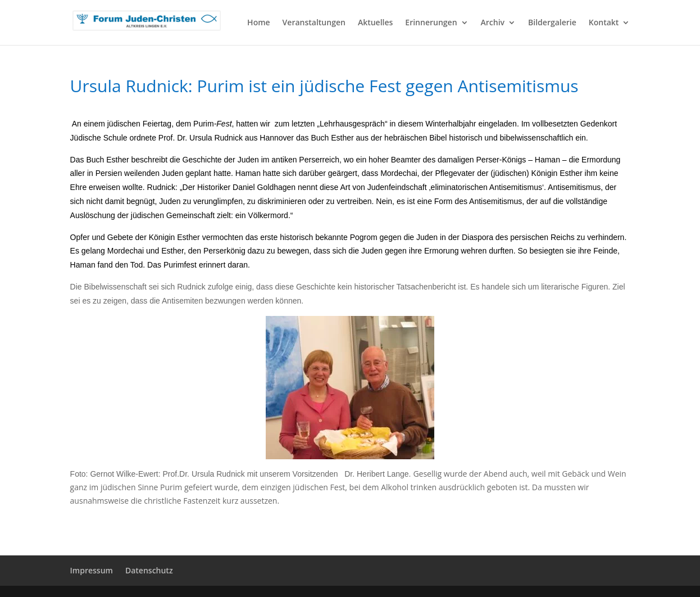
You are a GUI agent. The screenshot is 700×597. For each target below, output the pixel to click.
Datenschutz (149, 570)
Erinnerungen (431, 23)
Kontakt (604, 23)
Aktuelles (375, 23)
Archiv (493, 23)
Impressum (92, 570)
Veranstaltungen (314, 23)
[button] (25, 572)
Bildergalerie (552, 23)
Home (259, 23)
